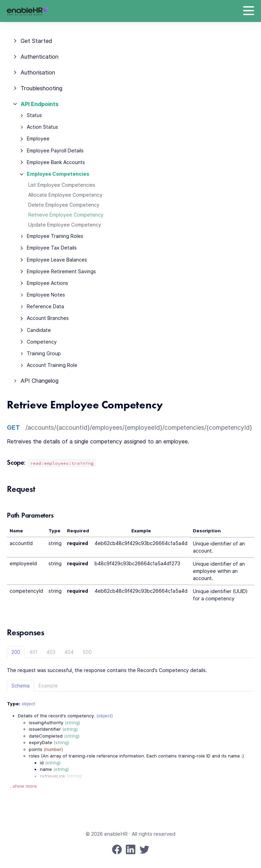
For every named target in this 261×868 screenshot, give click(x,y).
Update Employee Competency (65, 225)
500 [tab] (87, 652)
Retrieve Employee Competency (66, 215)
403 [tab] (51, 652)
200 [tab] (16, 652)
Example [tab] (48, 686)
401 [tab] (33, 652)
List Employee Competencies (62, 185)
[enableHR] (28, 11)
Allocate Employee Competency (65, 195)
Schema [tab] (20, 686)
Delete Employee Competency (64, 205)
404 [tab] (69, 652)
